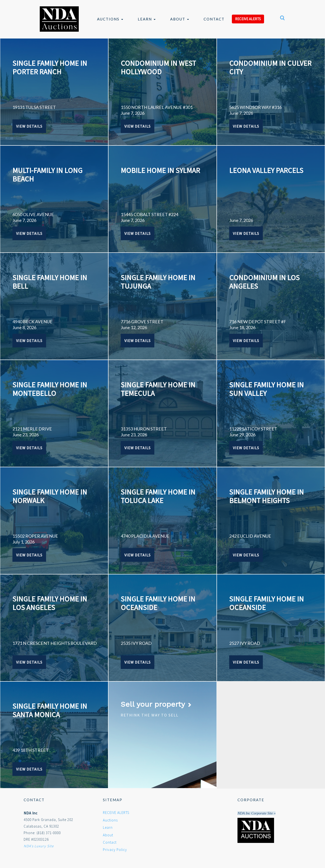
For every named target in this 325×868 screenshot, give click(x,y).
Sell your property (156, 704)
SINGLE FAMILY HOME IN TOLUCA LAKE (158, 496)
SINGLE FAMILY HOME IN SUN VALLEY (266, 389)
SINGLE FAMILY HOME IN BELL (50, 282)
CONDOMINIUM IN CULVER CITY (270, 67)
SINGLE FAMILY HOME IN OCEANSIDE (158, 603)
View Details (29, 126)
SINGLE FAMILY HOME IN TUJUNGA (158, 282)
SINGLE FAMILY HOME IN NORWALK (50, 496)
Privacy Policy (115, 850)
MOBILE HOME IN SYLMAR (160, 170)
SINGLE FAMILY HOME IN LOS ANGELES (50, 603)
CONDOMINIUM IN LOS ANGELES (264, 282)
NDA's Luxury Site (39, 846)
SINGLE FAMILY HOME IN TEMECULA (158, 389)
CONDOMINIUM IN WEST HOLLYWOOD (158, 67)
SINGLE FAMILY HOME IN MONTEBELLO (50, 389)
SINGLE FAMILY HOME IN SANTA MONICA (50, 710)
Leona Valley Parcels (266, 170)
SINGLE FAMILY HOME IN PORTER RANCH (50, 67)
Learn (147, 19)
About (180, 19)
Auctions (110, 19)
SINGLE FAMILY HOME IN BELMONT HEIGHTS (266, 496)
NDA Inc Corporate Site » (256, 813)
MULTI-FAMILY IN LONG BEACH (47, 175)
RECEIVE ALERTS (248, 19)
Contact (214, 19)
